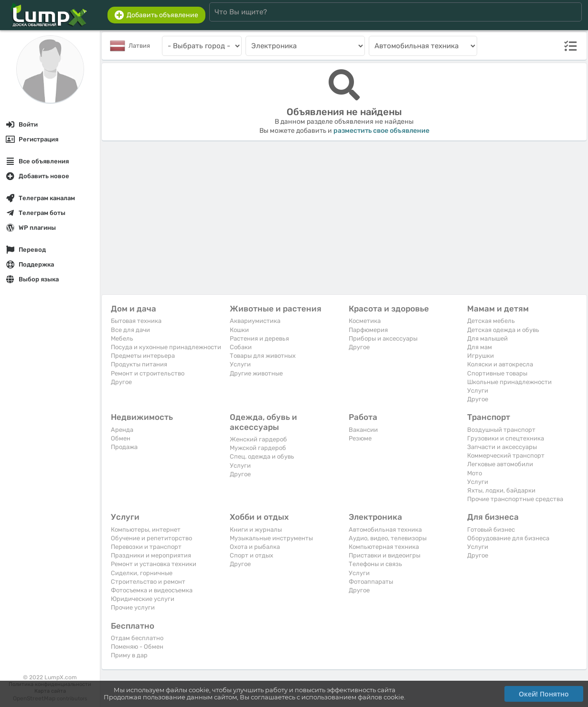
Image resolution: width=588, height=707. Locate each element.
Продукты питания (139, 364)
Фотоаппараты (371, 582)
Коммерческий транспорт (506, 455)
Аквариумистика (255, 321)
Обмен (121, 438)
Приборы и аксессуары (383, 338)
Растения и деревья (259, 338)
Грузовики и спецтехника (506, 438)
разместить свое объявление (381, 131)
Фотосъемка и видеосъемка (152, 590)
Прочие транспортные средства (515, 499)
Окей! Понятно (544, 694)
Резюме (360, 438)
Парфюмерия (368, 330)
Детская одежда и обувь (503, 330)
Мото (475, 473)
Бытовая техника (136, 321)
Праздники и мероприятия (151, 555)
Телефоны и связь (375, 564)
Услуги (240, 364)
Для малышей (487, 338)
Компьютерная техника (384, 547)
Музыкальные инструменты (271, 538)
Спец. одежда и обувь (262, 456)
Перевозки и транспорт (146, 547)
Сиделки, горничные (142, 573)
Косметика (365, 321)
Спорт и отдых (251, 555)
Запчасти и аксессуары (502, 447)
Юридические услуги (143, 599)
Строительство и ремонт (148, 582)
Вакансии (363, 430)
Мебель (122, 338)
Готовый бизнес (491, 530)
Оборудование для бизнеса (508, 538)
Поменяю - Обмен (137, 647)
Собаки (241, 347)
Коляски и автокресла (500, 364)
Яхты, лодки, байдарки (501, 490)
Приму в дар (129, 655)
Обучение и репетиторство (151, 538)
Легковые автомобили (500, 464)
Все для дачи (130, 330)
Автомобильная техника (385, 530)
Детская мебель (491, 321)
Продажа (124, 447)
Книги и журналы (256, 530)
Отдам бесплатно (137, 638)
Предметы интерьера (143, 356)
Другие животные (256, 373)
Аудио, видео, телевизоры (388, 538)
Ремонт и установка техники (154, 564)
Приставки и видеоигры (385, 555)
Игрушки (481, 356)
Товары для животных (263, 356)
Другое (121, 382)
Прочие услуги (133, 607)
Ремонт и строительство (148, 373)
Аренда (122, 430)
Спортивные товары (497, 373)
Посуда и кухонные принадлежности (166, 347)
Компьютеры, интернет (146, 530)
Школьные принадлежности (509, 382)
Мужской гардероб (258, 448)
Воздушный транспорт (501, 430)
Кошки (239, 330)
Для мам (480, 347)
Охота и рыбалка (255, 547)
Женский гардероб (258, 439)
